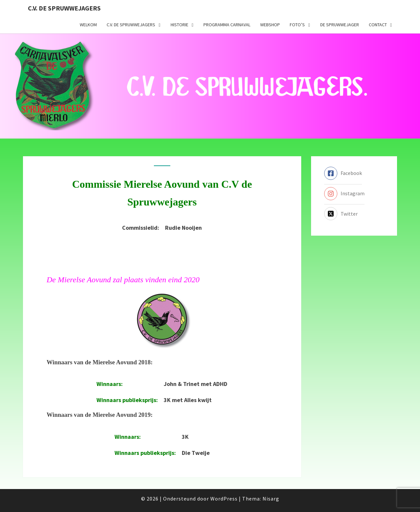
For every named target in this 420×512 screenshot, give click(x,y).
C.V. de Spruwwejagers (64, 8)
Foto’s (297, 25)
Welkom (88, 25)
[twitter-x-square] (341, 214)
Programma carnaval (227, 25)
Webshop (270, 25)
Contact (378, 25)
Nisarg (271, 499)
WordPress (224, 499)
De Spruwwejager (340, 25)
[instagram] (344, 194)
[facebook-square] (343, 173)
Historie (179, 25)
